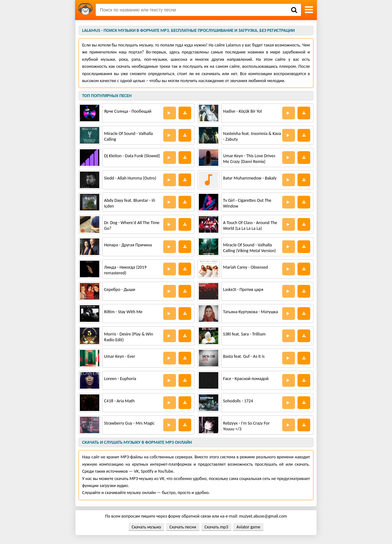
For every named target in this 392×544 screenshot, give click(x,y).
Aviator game (248, 527)
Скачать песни (183, 527)
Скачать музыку (147, 527)
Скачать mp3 (216, 527)
